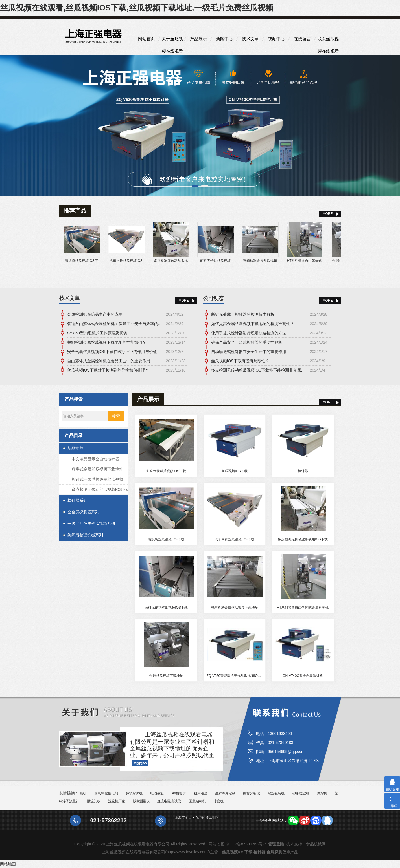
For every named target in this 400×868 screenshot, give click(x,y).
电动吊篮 (157, 793)
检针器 (303, 471)
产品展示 (198, 39)
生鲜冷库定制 (225, 793)
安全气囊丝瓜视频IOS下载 (166, 471)
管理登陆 (276, 844)
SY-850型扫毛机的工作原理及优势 (97, 333)
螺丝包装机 (276, 793)
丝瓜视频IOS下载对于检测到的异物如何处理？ (108, 370)
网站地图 (217, 844)
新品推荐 (75, 448)
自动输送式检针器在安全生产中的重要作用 (249, 352)
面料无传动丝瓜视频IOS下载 (166, 608)
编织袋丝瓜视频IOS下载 (166, 539)
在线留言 (302, 39)
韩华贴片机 (134, 793)
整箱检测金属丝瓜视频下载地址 (235, 608)
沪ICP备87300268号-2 (246, 844)
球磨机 (218, 801)
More (184, 301)
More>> (141, 763)
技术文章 (250, 39)
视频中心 (276, 39)
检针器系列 (77, 500)
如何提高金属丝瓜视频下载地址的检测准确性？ (253, 324)
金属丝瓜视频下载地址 (166, 676)
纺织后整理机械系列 (85, 535)
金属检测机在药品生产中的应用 (95, 314)
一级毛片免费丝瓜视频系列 (91, 524)
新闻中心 (224, 39)
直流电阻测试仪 (169, 801)
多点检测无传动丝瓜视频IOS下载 (101, 489)
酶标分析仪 (252, 793)
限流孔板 (94, 801)
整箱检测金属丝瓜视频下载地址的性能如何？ (107, 342)
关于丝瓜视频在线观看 (172, 41)
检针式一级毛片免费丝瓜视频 (97, 479)
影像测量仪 (141, 801)
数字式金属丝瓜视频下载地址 (97, 469)
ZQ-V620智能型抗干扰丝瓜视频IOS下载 (237, 676)
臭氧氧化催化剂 (106, 793)
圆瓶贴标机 (197, 801)
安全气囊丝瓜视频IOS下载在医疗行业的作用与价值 (112, 352)
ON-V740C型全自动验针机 (303, 676)
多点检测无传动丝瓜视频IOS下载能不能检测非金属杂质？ (259, 370)
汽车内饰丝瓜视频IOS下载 (234, 539)
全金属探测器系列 (83, 512)
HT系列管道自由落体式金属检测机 (303, 608)
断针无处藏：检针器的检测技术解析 (243, 314)
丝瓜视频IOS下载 (234, 471)
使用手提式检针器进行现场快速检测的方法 (249, 333)
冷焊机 (322, 793)
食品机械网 (316, 844)
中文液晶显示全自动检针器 (95, 459)
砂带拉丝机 (301, 793)
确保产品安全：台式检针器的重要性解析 (247, 342)
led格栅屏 (179, 793)
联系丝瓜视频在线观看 (328, 41)
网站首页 (147, 39)
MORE (328, 214)
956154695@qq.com (286, 752)
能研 (83, 793)
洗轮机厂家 (117, 801)
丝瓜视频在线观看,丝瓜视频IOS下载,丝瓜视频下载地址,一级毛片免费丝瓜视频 (137, 8)
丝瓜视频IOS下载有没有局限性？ (240, 361)
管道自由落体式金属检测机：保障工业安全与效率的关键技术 (115, 324)
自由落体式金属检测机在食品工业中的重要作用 (109, 361)
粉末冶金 (201, 793)
